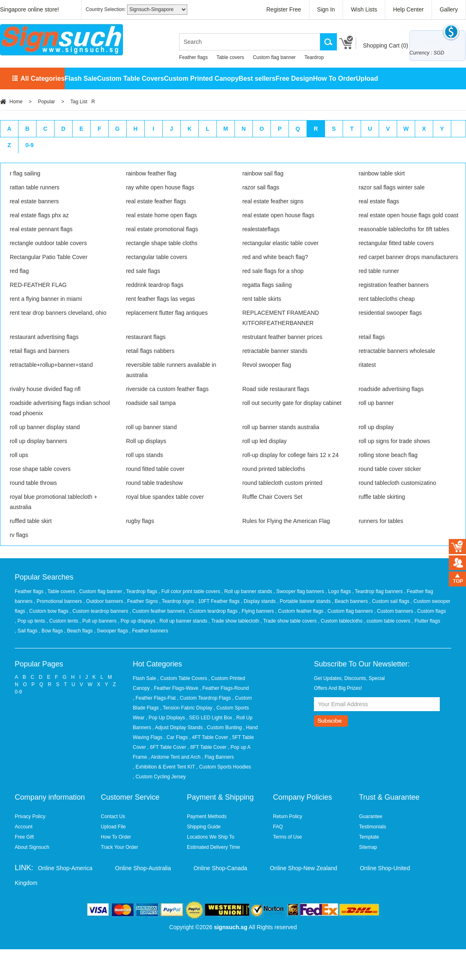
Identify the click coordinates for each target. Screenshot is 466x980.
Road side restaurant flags (276, 389)
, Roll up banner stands (248, 591)
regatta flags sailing (267, 285)
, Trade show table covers (289, 621)
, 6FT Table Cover (167, 747)
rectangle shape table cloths (161, 243)
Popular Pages (39, 664)
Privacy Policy (30, 816)
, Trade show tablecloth (235, 621)
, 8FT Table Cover (207, 747)
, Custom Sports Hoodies (224, 767)
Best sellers (257, 78)
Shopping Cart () (385, 45)
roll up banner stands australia (281, 427)
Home (16, 102)
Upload (367, 78)
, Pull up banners (99, 621)
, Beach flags (79, 631)
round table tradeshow (154, 483)
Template (369, 837)
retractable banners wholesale (397, 351)
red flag (19, 271)
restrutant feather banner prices (282, 337)
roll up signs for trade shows (394, 441)
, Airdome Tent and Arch (174, 757)
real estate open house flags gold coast (409, 215)
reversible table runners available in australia (171, 370)
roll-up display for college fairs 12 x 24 (290, 455)
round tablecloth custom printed (282, 483)
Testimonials (373, 827)
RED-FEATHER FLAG (38, 285)
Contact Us (113, 816)
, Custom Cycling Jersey (159, 777)
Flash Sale (81, 78)
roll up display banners (39, 441)
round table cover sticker (390, 469)
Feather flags (193, 57)
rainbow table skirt (382, 173)
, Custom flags (430, 611)
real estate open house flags (278, 215)
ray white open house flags (160, 187)
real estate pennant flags (41, 229)
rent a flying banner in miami (46, 299)
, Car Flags (176, 737)
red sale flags (143, 271)
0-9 (30, 145)
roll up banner (376, 403)
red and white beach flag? (275, 257)
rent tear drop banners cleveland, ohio (58, 313)
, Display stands (259, 601)
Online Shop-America (65, 868)
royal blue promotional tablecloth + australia (54, 502)
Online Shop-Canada (220, 868)
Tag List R (83, 102)
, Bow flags (52, 631)
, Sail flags (27, 631)
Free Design (294, 78)
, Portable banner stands (305, 601)
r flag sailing (25, 173)
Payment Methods (207, 816)
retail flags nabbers (150, 351)
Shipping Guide (204, 827)
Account (24, 827)
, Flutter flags (426, 621)
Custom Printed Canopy (201, 78)
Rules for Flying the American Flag (286, 521)
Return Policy (288, 816)
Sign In (326, 9)
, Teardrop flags (141, 591)
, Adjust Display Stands (178, 728)
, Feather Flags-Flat (154, 698)
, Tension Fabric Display (186, 708)
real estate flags (379, 201)
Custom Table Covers (131, 78)
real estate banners (34, 201)
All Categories (43, 78)
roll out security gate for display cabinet (292, 403)
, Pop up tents (31, 621)
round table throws (33, 483)
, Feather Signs (142, 601)
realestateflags (261, 229)
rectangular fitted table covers (396, 243)
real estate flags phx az (39, 215)
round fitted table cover (155, 469)
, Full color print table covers (190, 591)
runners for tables (381, 521)
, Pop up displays (138, 621)
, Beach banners (351, 601)
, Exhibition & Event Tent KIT (164, 767)
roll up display (376, 427)
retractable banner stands (275, 351)
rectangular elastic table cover (280, 243)
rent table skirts (262, 299)
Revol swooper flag (267, 365)
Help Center (408, 9)
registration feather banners (394, 285)
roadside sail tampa (151, 403)
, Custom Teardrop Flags (204, 698)
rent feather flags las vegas (160, 299)
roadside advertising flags (391, 389)
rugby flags (140, 521)
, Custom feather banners (158, 611)
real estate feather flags (156, 201)
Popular (47, 102)
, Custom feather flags (300, 611)
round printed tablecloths (274, 469)
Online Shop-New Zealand (303, 868)
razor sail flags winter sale (392, 187)
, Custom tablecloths (341, 621)
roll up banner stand (151, 427)
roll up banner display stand (45, 427)
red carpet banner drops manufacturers (408, 257)
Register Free (284, 9)
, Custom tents (63, 621)
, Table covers (60, 591)
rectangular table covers (156, 257)
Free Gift (24, 837)
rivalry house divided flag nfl (45, 389)
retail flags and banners (40, 351)
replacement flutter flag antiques (167, 313)
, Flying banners (257, 611)
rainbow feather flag (151, 173)
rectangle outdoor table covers (48, 243)
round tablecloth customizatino (397, 483)
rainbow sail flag (263, 173)
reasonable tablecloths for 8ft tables (404, 229)
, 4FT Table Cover (209, 737)
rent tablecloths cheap (387, 299)
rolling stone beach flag (388, 455)
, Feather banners (149, 631)
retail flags (372, 337)
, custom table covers (388, 621)
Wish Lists (364, 9)
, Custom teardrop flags (213, 611)
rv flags (19, 535)
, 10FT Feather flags (218, 601)
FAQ (278, 827)
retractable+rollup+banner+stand (51, 365)
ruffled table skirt (31, 521)
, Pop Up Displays (165, 718)
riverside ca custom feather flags (167, 389)
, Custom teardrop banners (100, 611)
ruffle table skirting (382, 497)
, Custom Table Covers (182, 678)
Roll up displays (146, 441)
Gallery (449, 9)
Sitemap (368, 847)
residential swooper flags (390, 313)
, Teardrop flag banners (378, 591)
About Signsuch (32, 847)
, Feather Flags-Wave (175, 688)
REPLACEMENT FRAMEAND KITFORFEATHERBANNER (281, 318)
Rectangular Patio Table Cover (49, 257)
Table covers (230, 57)
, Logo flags (339, 591)
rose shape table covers (40, 469)
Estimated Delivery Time (213, 847)
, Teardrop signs (177, 601)
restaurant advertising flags (44, 337)
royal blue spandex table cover (165, 497)
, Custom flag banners (349, 611)
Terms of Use (288, 837)
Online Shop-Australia (143, 868)
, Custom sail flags (390, 601)
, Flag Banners (218, 757)
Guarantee (371, 816)
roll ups (19, 455)
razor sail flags (261, 187)
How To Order (335, 78)
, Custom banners (394, 611)
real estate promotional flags (162, 229)
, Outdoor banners (104, 601)
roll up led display (264, 441)
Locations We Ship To (211, 837)
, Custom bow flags (48, 611)
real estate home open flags (161, 215)
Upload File (113, 827)
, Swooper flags (111, 631)
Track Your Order (119, 847)
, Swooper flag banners (299, 591)
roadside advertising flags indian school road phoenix (60, 408)
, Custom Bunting (223, 728)
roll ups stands (144, 455)
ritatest (367, 365)
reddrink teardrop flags (155, 285)
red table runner (379, 271)
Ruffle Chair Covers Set (272, 497)
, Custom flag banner (100, 591)
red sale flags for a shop (273, 271)
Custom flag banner (274, 57)
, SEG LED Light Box (209, 718)
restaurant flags (146, 337)
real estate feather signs (273, 201)
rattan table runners (35, 187)
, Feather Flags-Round (224, 688)
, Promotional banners (59, 601)
